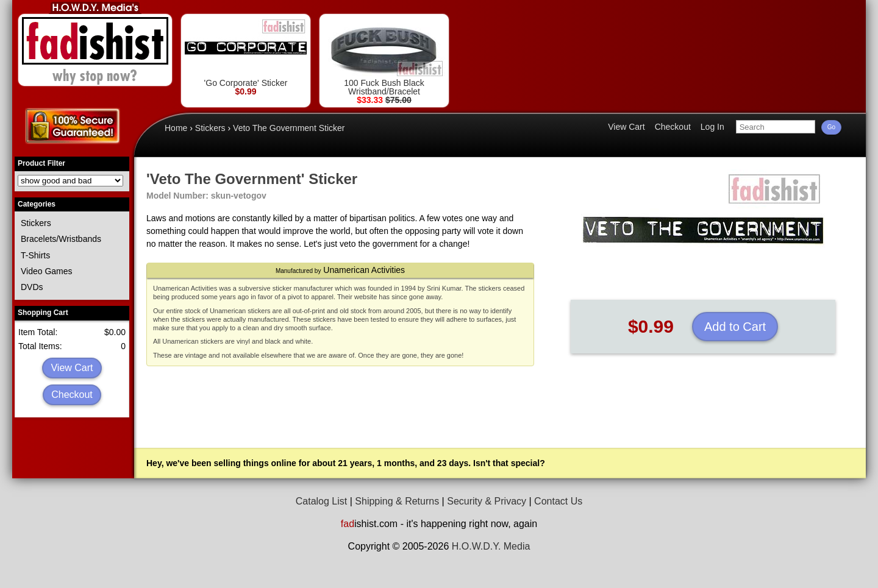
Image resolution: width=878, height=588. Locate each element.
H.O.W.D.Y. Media (491, 546)
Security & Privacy (487, 501)
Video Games (47, 271)
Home (176, 128)
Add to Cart (735, 327)
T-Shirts (35, 255)
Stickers (36, 223)
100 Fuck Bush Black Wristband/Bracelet (384, 57)
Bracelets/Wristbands (61, 239)
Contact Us (558, 501)
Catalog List (322, 501)
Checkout (72, 395)
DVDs (32, 287)
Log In (712, 127)
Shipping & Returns (397, 501)
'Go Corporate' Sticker (246, 53)
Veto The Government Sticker (289, 128)
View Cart (72, 368)
